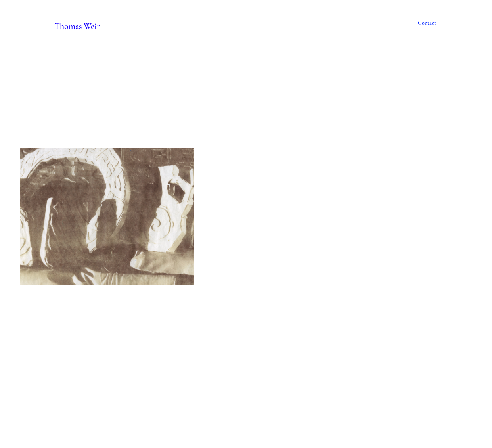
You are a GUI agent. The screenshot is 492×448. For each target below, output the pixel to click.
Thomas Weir (77, 26)
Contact (427, 23)
